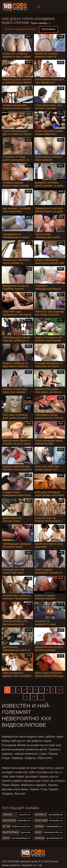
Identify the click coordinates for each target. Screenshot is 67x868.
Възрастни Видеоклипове (20, 29)
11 (27, 697)
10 (59, 690)
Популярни (49, 29)
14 (34, 697)
